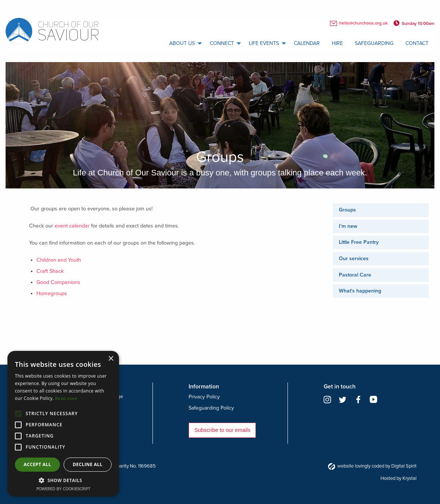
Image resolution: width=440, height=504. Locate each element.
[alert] (63, 424)
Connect (222, 43)
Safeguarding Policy (211, 408)
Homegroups (52, 293)
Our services (354, 259)
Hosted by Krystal (399, 478)
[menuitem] (184, 43)
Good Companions (58, 282)
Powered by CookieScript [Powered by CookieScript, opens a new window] (63, 489)
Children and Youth (59, 260)
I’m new (348, 226)
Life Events (264, 43)
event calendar (72, 226)
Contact (417, 43)
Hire (337, 43)
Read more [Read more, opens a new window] (66, 398)
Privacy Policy (204, 397)
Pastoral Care (355, 275)
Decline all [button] (88, 464)
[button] (63, 480)
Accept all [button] (38, 464)
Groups (347, 210)
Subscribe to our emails (222, 430)
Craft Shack (50, 271)
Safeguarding (374, 43)
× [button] (111, 359)
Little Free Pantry (359, 242)
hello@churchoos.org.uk (359, 23)
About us (182, 43)
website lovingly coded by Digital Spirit (372, 466)
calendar (307, 43)
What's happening (360, 291)
